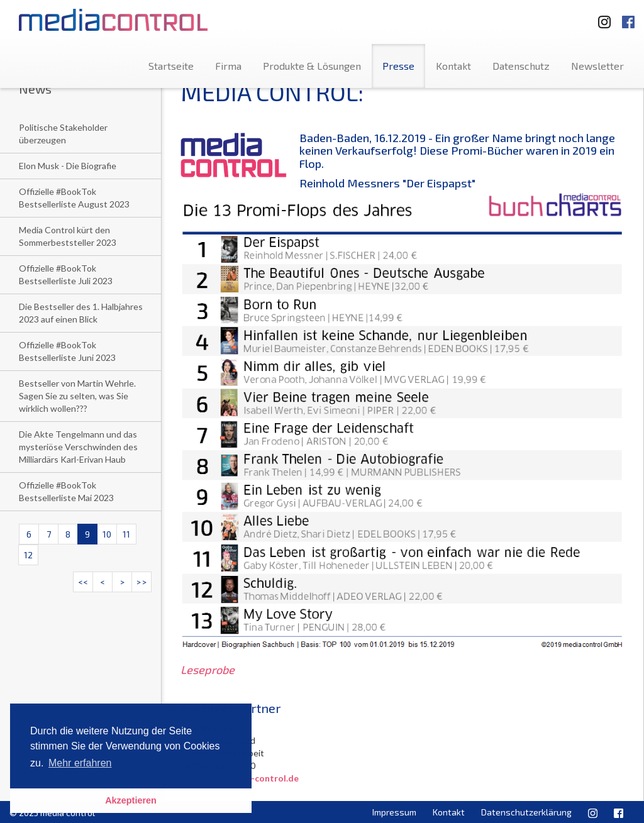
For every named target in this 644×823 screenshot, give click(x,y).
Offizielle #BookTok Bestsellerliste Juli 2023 (66, 274)
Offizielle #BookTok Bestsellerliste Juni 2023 (67, 351)
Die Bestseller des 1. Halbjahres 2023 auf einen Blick (81, 313)
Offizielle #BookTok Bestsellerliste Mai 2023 (66, 491)
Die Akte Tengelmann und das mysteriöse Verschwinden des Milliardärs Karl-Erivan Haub (78, 447)
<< (83, 582)
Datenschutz (521, 66)
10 (107, 534)
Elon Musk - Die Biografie (68, 166)
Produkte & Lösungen (312, 66)
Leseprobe (208, 670)
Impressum (394, 812)
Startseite (171, 66)
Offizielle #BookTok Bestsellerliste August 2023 (74, 198)
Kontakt (453, 66)
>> (142, 582)
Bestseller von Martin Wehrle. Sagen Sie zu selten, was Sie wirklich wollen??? (77, 396)
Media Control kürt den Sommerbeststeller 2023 (68, 236)
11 (126, 534)
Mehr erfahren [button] (80, 763)
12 (28, 555)
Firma (228, 66)
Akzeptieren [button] (131, 800)
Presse (398, 66)
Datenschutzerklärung (526, 812)
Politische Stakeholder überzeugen (63, 134)
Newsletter (597, 66)
